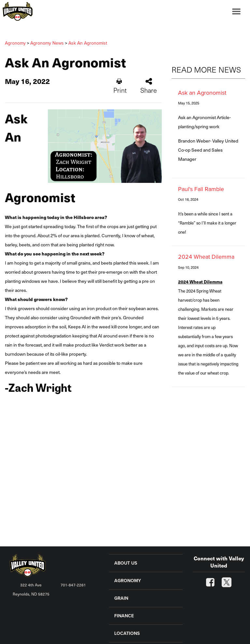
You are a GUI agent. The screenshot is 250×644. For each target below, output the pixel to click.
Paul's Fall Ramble (201, 189)
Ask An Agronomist (88, 43)
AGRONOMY (128, 581)
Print (120, 86)
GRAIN (121, 598)
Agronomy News (47, 43)
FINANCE (124, 616)
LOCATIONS (127, 633)
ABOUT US (126, 563)
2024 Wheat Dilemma (206, 257)
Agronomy (15, 43)
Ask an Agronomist (202, 93)
